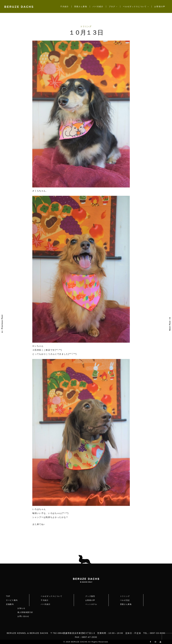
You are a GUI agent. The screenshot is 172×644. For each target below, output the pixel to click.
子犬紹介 (64, 7)
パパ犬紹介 (98, 7)
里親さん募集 (81, 7)
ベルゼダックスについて (135, 7)
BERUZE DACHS (19, 7)
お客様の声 (160, 7)
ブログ (112, 7)
